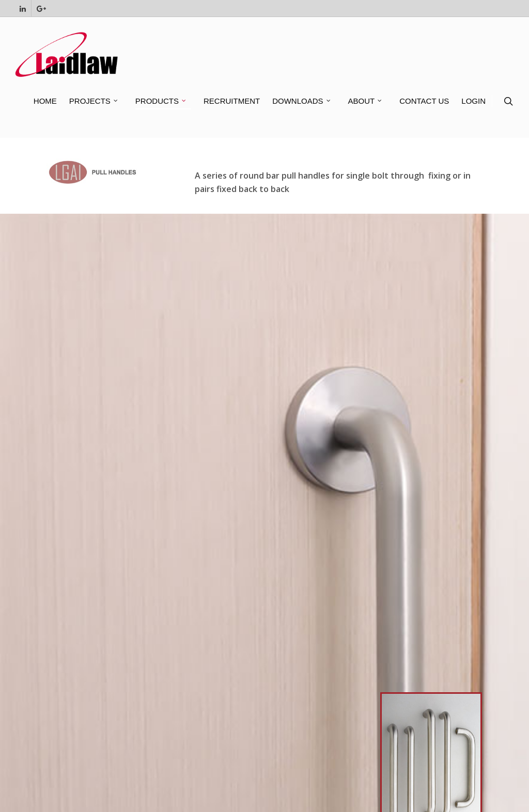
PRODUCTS (161, 101)
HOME (45, 101)
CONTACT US (424, 101)
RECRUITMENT (232, 101)
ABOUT (366, 101)
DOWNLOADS (302, 101)
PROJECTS (94, 101)
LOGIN (473, 101)
